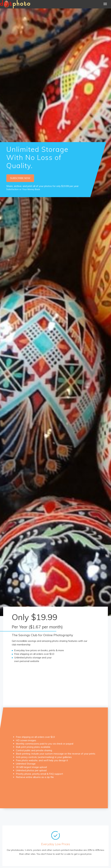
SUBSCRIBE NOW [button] (20, 178)
